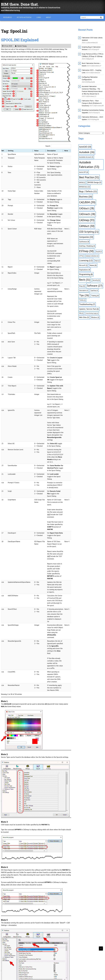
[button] (5, 151)
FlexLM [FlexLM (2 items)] (99, 252)
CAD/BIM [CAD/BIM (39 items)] (87, 202)
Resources (8, 17)
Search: (48, 146)
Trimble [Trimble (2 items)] (82, 300)
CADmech (15, 950)
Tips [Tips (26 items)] (84, 295)
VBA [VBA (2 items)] (81, 313)
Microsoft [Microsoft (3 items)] (83, 265)
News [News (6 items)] (93, 265)
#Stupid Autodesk (24, 17)
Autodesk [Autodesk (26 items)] (87, 152)
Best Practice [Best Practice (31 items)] (89, 177)
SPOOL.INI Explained (22, 40)
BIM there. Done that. (22, 4)
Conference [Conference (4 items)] (84, 242)
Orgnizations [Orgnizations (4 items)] (85, 270)
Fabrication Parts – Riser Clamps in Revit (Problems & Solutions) (92, 103)
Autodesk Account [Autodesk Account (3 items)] (86, 157)
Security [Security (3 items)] (96, 280)
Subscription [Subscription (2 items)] (84, 290)
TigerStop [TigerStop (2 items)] (94, 290)
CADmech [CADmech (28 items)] (87, 214)
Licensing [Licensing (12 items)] (86, 260)
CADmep (22, 950)
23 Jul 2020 (7, 46)
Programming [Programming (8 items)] (86, 274)
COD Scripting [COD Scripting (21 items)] (89, 232)
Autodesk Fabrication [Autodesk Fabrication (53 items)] (89, 164)
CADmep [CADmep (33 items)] (87, 220)
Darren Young (21, 46)
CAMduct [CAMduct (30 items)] (87, 226)
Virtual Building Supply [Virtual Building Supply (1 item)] (92, 313)
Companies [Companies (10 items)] (86, 237)
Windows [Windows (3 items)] (95, 317)
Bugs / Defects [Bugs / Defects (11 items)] (88, 191)
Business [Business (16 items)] (86, 197)
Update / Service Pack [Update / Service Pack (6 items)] (89, 309)
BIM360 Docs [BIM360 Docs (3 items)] (84, 187)
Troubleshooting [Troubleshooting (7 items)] (87, 304)
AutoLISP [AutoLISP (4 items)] (84, 172)
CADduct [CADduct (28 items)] (87, 208)
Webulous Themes (35, 977)
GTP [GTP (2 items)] (81, 256)
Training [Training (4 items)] (95, 296)
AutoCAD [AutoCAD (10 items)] (85, 147)
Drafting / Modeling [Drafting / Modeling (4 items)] (87, 246)
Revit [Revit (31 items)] (85, 280)
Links (39, 17)
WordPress (13, 977)
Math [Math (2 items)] (97, 261)
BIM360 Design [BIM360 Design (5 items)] (94, 182)
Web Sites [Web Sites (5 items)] (84, 317)
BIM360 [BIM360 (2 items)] (82, 183)
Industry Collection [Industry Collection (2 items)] (92, 256)
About (49, 17)
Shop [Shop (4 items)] (82, 286)
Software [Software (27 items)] (95, 286)
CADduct (8, 950)
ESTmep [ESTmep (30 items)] (86, 251)
